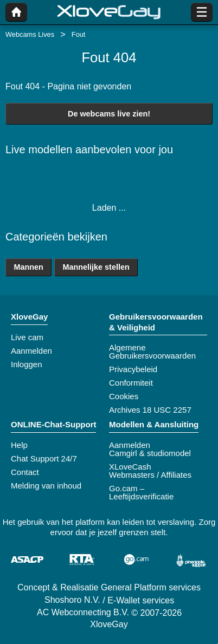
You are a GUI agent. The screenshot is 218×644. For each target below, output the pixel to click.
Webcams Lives (30, 34)
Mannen (28, 267)
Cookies (124, 396)
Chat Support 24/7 (44, 458)
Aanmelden (31, 351)
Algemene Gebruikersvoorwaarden (152, 352)
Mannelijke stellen (96, 267)
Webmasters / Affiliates (150, 475)
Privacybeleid (133, 369)
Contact (25, 472)
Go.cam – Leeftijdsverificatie (141, 492)
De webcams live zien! (109, 114)
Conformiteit (131, 383)
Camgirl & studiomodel (150, 453)
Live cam (27, 337)
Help (19, 445)
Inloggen (27, 364)
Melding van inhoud (46, 486)
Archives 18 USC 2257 (150, 410)
